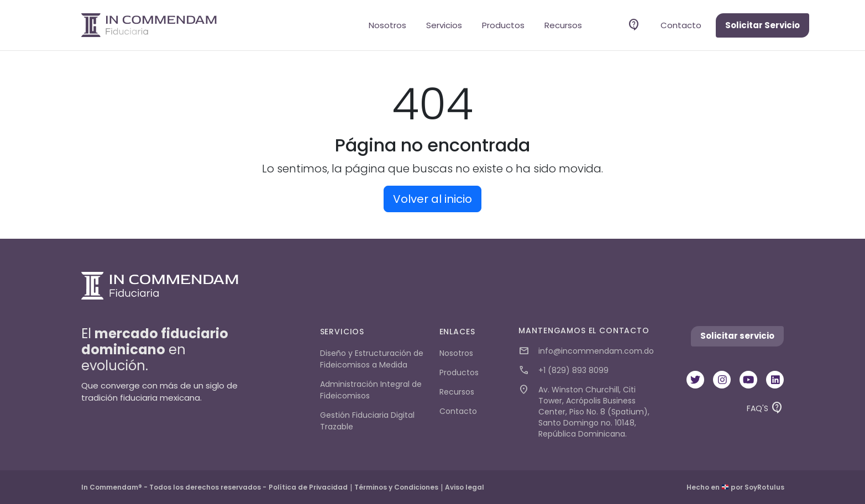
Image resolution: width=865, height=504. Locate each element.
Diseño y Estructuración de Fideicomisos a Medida (372, 359)
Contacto (681, 25)
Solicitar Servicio (762, 25)
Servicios (444, 25)
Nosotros (387, 25)
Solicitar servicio (737, 336)
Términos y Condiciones (396, 487)
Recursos (563, 25)
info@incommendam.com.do (586, 351)
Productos (503, 25)
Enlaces (457, 332)
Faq (634, 25)
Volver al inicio (432, 199)
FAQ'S (765, 411)
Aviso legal (465, 487)
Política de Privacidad (308, 487)
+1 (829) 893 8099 (563, 371)
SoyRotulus (764, 487)
